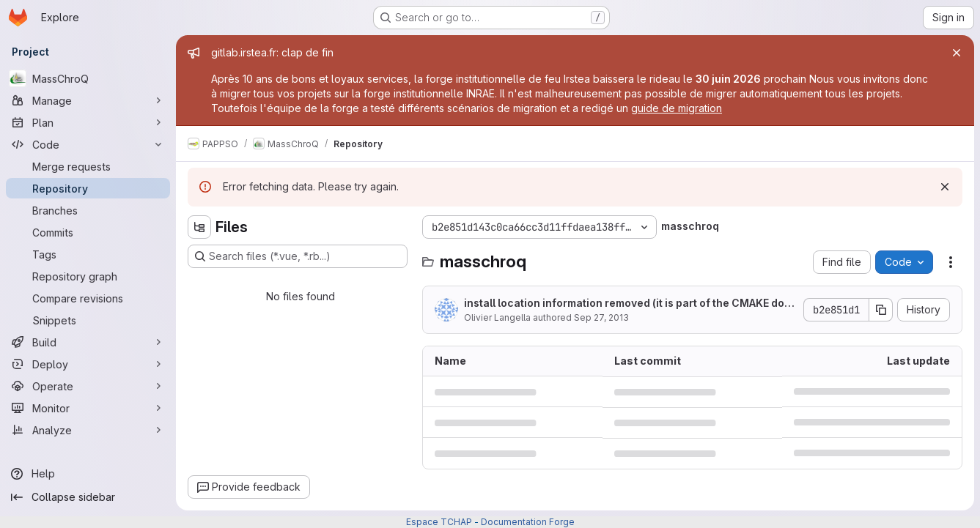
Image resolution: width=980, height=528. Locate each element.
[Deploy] (88, 364)
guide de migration (677, 108)
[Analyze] (88, 430)
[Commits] (88, 232)
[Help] (88, 474)
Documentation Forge (528, 522)
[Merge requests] (88, 166)
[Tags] (88, 254)
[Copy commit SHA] (881, 310)
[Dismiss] (945, 187)
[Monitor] (88, 408)
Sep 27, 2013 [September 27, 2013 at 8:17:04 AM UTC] (601, 317)
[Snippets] (88, 320)
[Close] (957, 53)
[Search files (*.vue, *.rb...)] (298, 256)
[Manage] (88, 100)
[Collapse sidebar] (88, 497)
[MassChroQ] (88, 78)
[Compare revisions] (88, 298)
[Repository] (88, 188)
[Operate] (88, 386)
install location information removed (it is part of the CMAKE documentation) (627, 304)
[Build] (88, 342)
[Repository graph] (88, 276)
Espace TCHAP (439, 522)
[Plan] (88, 122)
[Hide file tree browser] (199, 227)
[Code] (88, 144)
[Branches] (88, 210)
